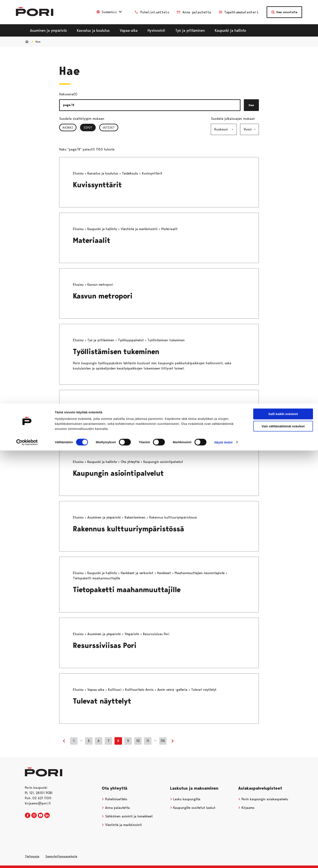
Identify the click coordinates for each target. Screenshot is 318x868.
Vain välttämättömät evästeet (283, 23)
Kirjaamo (246, 808)
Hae (251, 105)
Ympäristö (132, 634)
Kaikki (68, 127)
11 (148, 741)
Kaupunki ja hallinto (103, 229)
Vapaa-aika (96, 690)
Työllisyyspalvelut (131, 340)
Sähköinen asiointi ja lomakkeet (127, 816)
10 (138, 741)
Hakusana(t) (68, 94)
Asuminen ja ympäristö (105, 517)
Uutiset (109, 127)
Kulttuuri (115, 690)
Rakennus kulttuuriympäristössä (128, 529)
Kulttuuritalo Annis (140, 690)
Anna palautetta (116, 808)
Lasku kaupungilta (185, 799)
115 (163, 741)
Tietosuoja (32, 856)
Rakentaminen (135, 517)
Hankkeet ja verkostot (138, 573)
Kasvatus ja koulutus (103, 173)
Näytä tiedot (223, 39)
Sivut (90, 127)
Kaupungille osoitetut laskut (193, 808)
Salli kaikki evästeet (283, 10)
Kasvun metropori (103, 296)
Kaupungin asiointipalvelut (118, 473)
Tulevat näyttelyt (102, 701)
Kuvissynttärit (97, 185)
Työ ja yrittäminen (101, 340)
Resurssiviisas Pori (105, 646)
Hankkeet (165, 573)
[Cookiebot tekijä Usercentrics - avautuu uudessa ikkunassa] (27, 39)
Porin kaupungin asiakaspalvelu (263, 799)
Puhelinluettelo (114, 799)
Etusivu (79, 173)
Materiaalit (92, 240)
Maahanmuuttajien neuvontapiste (200, 573)
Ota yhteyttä (131, 462)
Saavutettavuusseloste (61, 856)
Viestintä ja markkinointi (140, 229)
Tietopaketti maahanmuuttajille (127, 590)
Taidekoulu (131, 173)
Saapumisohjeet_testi (110, 418)
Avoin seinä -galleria (173, 690)
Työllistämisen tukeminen (116, 352)
